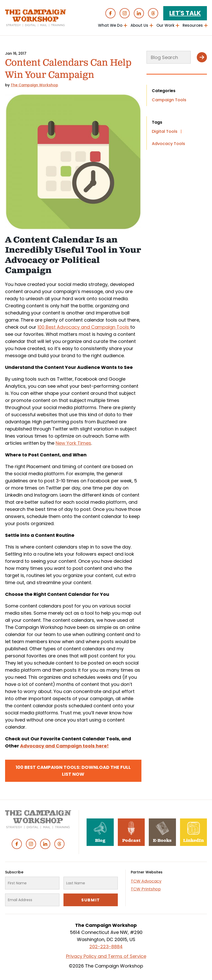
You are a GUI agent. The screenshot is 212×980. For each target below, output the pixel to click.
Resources (193, 25)
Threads (153, 13)
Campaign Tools (169, 100)
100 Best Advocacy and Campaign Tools (84, 327)
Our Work (165, 25)
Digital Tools (165, 131)
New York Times (73, 443)
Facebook (110, 13)
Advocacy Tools (168, 144)
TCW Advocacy (146, 881)
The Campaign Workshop (34, 85)
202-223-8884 (106, 947)
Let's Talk (185, 13)
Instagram (125, 13)
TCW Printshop (146, 889)
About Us (139, 25)
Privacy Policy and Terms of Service (106, 956)
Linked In (139, 13)
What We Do (110, 25)
